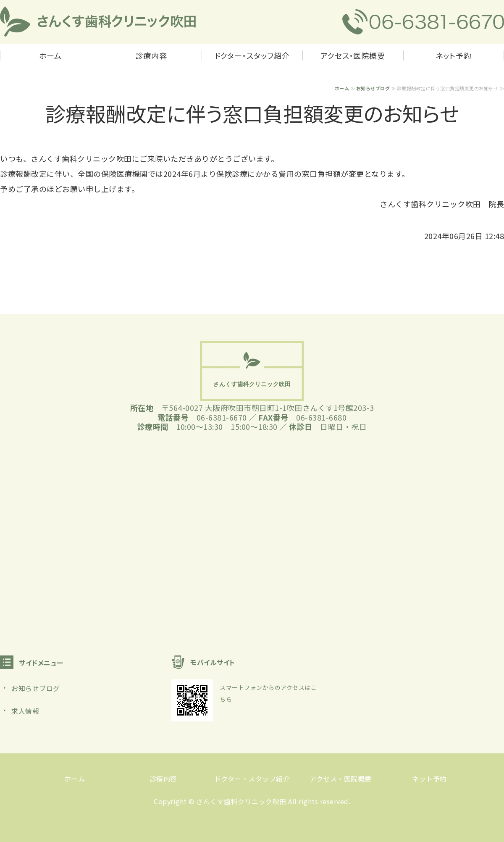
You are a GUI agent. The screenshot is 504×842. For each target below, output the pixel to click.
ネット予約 (454, 55)
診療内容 (151, 55)
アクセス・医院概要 (353, 55)
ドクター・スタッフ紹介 (252, 55)
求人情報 (25, 711)
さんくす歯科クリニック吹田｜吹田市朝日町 (98, 22)
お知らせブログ (373, 88)
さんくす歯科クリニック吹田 (241, 801)
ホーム (50, 55)
